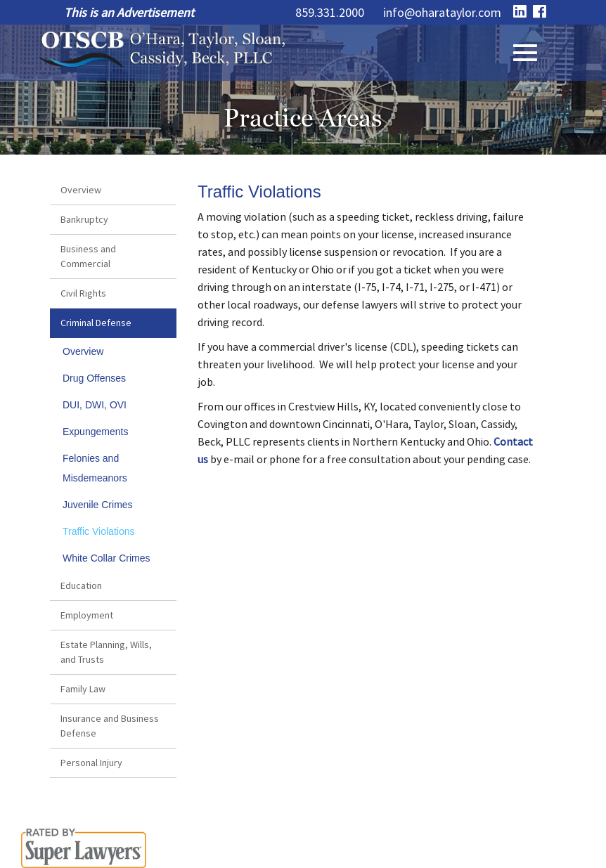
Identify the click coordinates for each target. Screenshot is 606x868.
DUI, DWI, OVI (95, 405)
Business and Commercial (88, 256)
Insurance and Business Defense (110, 726)
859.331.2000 (330, 12)
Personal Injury (91, 763)
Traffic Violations (98, 531)
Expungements (95, 432)
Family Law (83, 689)
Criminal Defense (96, 323)
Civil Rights (83, 293)
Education (81, 585)
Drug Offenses (94, 378)
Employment (87, 615)
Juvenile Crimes (98, 505)
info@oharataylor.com (442, 12)
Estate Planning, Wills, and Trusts (106, 652)
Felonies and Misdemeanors (95, 468)
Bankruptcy (84, 219)
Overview (81, 190)
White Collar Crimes (106, 558)
